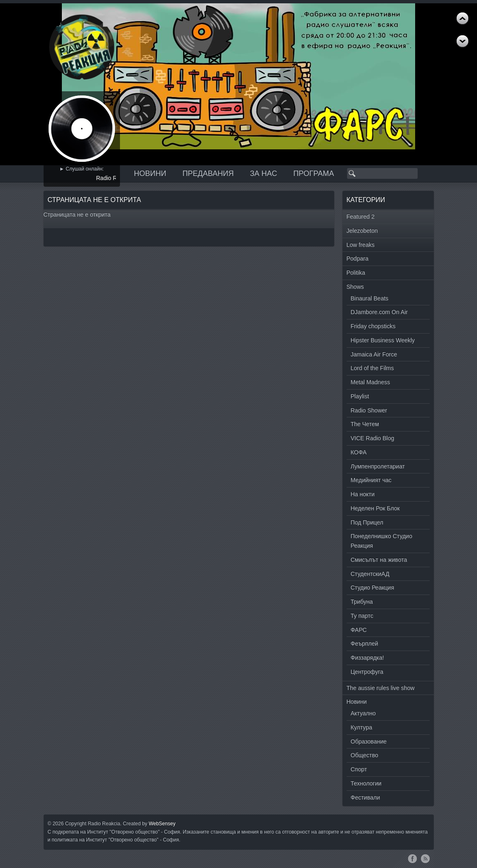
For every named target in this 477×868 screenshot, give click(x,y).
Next (462, 19)
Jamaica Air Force (374, 354)
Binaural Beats (370, 298)
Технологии (366, 783)
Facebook (412, 858)
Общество (365, 755)
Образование (369, 741)
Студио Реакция (373, 588)
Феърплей (364, 644)
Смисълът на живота (379, 560)
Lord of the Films (372, 368)
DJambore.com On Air (379, 312)
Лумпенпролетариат (378, 466)
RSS (425, 858)
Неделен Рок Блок (375, 508)
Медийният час (371, 480)
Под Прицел (367, 522)
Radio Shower (369, 410)
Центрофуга (367, 672)
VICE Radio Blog (373, 438)
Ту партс (362, 616)
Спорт (359, 769)
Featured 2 (361, 217)
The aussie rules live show (381, 688)
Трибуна (362, 602)
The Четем (365, 424)
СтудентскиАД (370, 574)
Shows (355, 287)
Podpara (358, 258)
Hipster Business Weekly (383, 340)
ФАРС (359, 630)
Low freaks (361, 245)
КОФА (359, 452)
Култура (362, 727)
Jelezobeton (362, 231)
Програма (313, 173)
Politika (356, 273)
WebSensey (162, 824)
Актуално (363, 713)
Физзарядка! (367, 658)
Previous (462, 41)
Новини (150, 173)
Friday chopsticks (373, 326)
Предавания (208, 173)
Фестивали (366, 797)
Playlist (360, 396)
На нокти (363, 494)
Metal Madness (371, 382)
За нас (264, 173)
